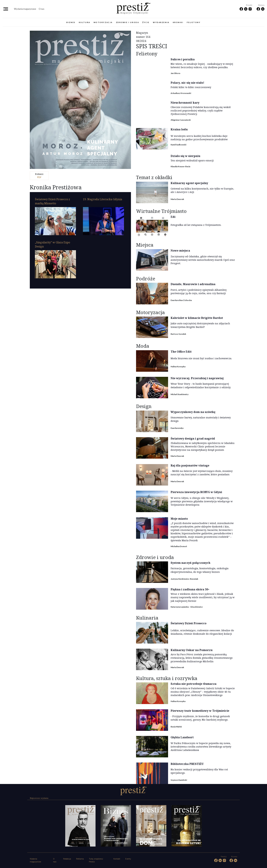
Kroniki (178, 22)
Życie (146, 22)
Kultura (85, 22)
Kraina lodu (179, 129)
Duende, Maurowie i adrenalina (193, 284)
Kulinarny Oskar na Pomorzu (192, 650)
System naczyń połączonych (190, 563)
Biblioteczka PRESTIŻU (187, 764)
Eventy (128, 859)
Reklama (80, 859)
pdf (39, 176)
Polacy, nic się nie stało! (187, 83)
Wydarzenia (161, 22)
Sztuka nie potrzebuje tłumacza (194, 684)
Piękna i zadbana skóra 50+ (190, 589)
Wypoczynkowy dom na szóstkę (193, 412)
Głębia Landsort (182, 737)
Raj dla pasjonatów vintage (190, 465)
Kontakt (117, 859)
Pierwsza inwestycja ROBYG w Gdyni (196, 492)
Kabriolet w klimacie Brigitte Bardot (197, 318)
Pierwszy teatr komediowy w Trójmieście (200, 711)
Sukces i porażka (183, 59)
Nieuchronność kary (185, 103)
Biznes (71, 22)
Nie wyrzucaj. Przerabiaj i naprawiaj (197, 378)
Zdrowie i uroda (127, 22)
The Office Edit (181, 352)
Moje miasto (179, 519)
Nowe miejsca (180, 251)
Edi (173, 217)
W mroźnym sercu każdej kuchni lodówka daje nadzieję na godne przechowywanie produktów (199, 138)
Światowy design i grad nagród (193, 439)
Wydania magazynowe (25, 9)
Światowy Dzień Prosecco (189, 623)
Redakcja (67, 859)
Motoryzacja (103, 22)
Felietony (194, 22)
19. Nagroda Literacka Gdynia (103, 199)
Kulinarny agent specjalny (189, 183)
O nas (41, 9)
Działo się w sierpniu (185, 156)
